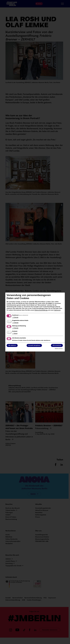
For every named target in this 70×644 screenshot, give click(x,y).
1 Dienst (15, 334)
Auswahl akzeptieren (34, 345)
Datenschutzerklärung (41, 310)
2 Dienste (15, 317)
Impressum (57, 310)
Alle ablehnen (12, 345)
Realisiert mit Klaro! (59, 348)
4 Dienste (15, 323)
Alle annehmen (57, 345)
